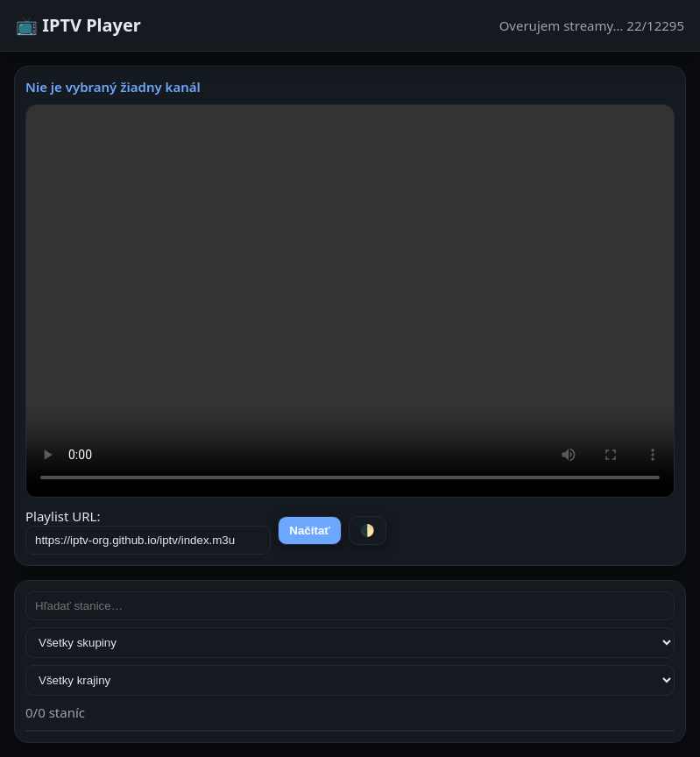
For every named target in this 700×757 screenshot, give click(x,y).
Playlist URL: (148, 531)
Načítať (309, 531)
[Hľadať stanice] (350, 606)
